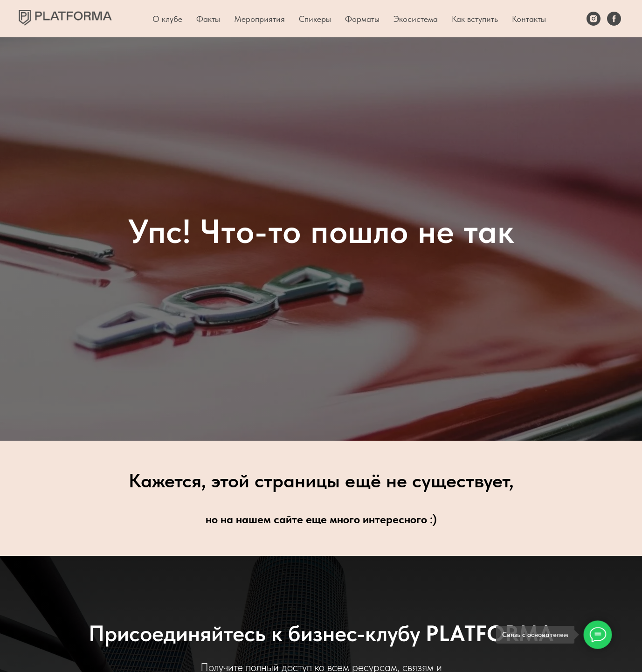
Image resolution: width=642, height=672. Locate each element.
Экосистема (416, 19)
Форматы (362, 19)
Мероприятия (259, 19)
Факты (208, 19)
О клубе (167, 19)
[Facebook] (614, 19)
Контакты (529, 19)
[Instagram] (594, 19)
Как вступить (475, 19)
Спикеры (315, 19)
